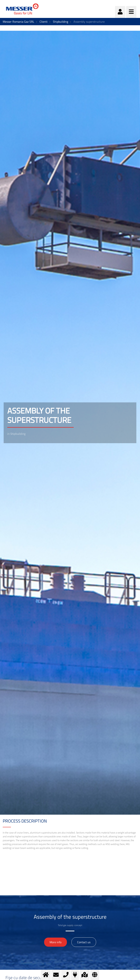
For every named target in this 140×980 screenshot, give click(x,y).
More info (56, 942)
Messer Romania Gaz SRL (19, 22)
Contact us (84, 942)
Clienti (44, 22)
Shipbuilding (61, 22)
